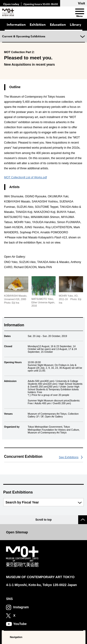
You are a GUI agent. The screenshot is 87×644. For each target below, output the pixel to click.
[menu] (79, 11)
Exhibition (38, 24)
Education (58, 24)
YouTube (20, 624)
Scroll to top (44, 520)
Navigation (16, 637)
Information (16, 24)
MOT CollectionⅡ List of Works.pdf (26, 177)
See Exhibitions (69, 457)
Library (76, 24)
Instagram (21, 607)
